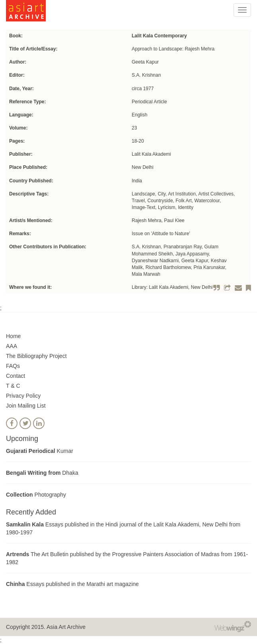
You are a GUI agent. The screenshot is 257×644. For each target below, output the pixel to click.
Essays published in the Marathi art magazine (72, 584)
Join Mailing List (26, 406)
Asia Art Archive (66, 627)
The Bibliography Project (36, 356)
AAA (12, 346)
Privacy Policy (23, 396)
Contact (16, 376)
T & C (13, 386)
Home (13, 336)
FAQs (13, 366)
